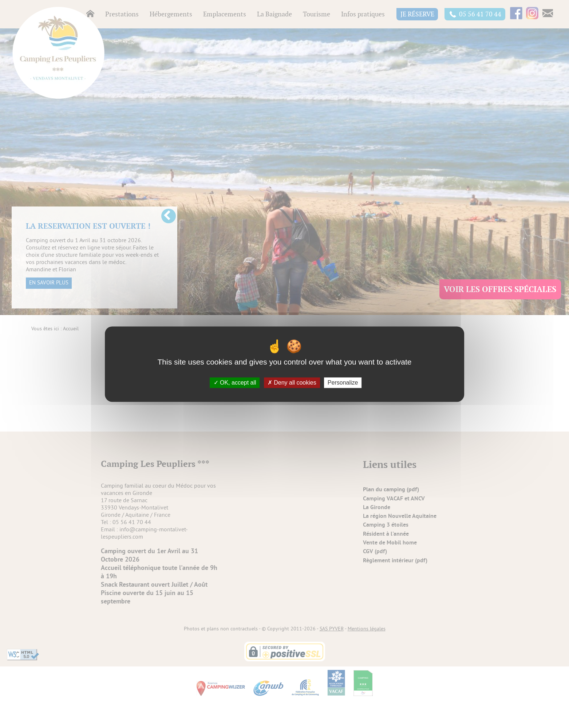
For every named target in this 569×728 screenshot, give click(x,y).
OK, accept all (235, 383)
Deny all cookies (292, 383)
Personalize (343, 383)
